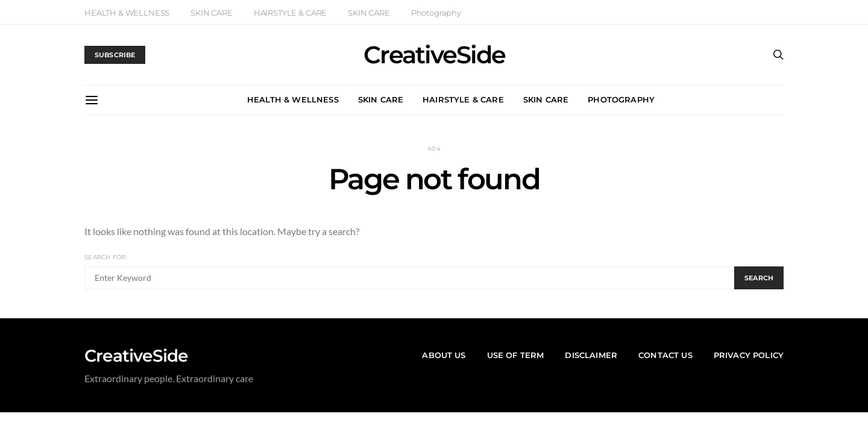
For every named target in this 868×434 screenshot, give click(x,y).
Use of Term (516, 355)
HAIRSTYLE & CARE (290, 13)
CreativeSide (434, 55)
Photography (436, 13)
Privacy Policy (749, 355)
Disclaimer (591, 355)
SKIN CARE (212, 13)
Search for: (106, 257)
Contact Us (665, 355)
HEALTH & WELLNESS (127, 13)
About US (444, 355)
